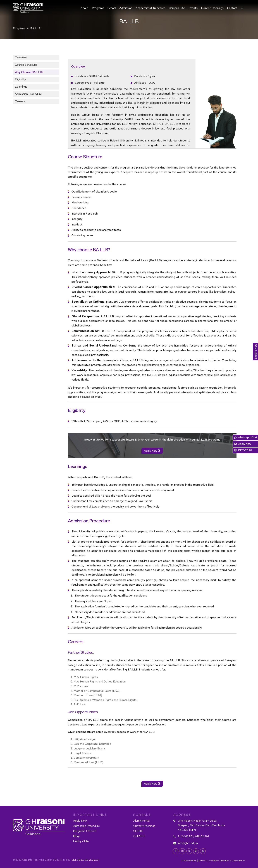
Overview (21, 57)
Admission (126, 8)
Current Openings (212, 8)
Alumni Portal (141, 821)
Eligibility (20, 79)
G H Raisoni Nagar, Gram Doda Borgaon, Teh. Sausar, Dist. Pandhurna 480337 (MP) (201, 825)
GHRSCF (139, 836)
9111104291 (202, 836)
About (85, 8)
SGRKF (138, 831)
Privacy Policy (189, 861)
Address (182, 815)
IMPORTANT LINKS (90, 815)
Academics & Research (150, 8)
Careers (20, 101)
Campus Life (177, 8)
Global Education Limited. (85, 860)
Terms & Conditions (209, 861)
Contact (232, 8)
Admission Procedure (28, 94)
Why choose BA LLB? (29, 72)
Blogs (77, 836)
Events (193, 8)
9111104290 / (186, 836)
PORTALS (142, 815)
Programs (98, 8)
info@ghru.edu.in (188, 843)
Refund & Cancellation (233, 861)
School (112, 8)
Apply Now (80, 821)
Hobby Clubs (81, 841)
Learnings (21, 87)
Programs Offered (85, 831)
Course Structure (26, 65)
